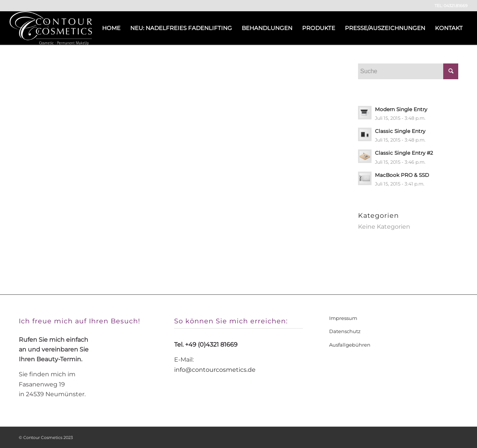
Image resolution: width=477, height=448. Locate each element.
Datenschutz (345, 331)
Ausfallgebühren (350, 345)
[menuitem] (111, 28)
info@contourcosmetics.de (215, 370)
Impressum (343, 318)
